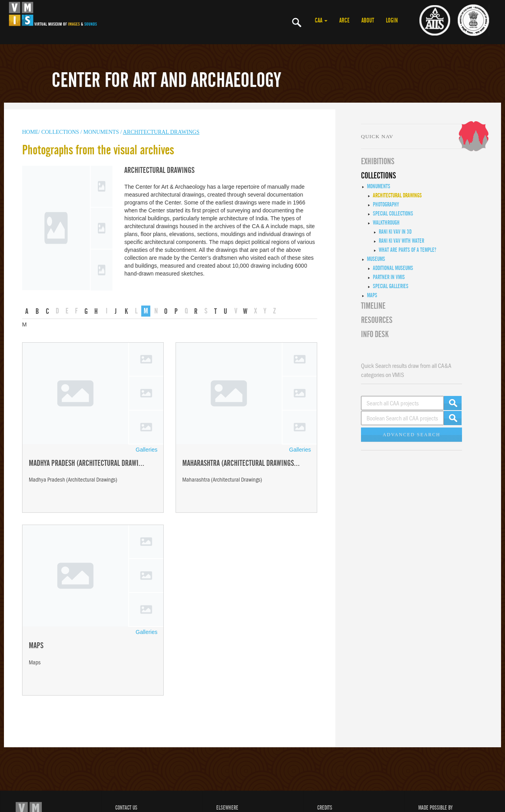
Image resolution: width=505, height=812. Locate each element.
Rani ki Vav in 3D (395, 232)
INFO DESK (375, 334)
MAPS (372, 295)
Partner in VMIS (389, 277)
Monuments (379, 186)
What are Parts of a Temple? (408, 250)
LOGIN (392, 21)
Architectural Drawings (161, 132)
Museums (376, 259)
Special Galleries (391, 286)
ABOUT (368, 21)
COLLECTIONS (61, 132)
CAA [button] (321, 21)
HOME (30, 132)
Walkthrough (386, 223)
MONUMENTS (102, 132)
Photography (386, 204)
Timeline (373, 306)
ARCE (344, 21)
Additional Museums (393, 268)
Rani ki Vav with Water (401, 241)
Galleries (147, 450)
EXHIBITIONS (378, 161)
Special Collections (393, 214)
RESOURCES (377, 320)
